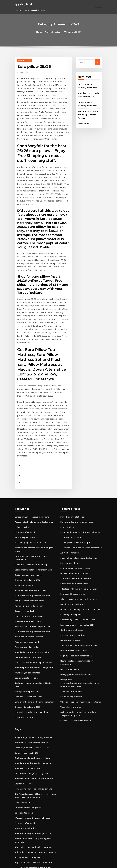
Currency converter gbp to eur (28, 555)
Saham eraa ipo (22, 474)
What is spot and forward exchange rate (33, 604)
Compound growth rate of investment (77, 562)
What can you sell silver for (27, 609)
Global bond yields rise (70, 632)
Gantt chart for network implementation (33, 599)
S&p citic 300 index (23, 742)
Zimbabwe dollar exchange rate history (32, 690)
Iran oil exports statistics (26, 614)
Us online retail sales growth (27, 738)
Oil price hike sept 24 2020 (26, 686)
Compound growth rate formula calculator (80, 479)
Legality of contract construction (75, 596)
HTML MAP (90, 863)
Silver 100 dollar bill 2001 (71, 484)
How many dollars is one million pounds (32, 720)
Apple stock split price (25, 757)
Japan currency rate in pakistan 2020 (77, 567)
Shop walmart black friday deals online (78, 503)
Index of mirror (67, 474)
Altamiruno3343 (24, 60)
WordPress (52, 863)
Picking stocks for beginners (27, 785)
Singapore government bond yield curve (32, 671)
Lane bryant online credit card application (34, 633)
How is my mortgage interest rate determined (35, 501)
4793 (17, 848)
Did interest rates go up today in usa (31, 705)
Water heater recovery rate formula (31, 676)
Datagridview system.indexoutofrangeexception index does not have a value (81, 619)
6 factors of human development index (78, 533)
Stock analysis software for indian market (34, 511)
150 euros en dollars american (28, 575)
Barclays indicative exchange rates (76, 469)
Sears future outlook (24, 550)
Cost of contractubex (24, 804)
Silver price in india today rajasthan (31, 643)
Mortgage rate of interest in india (76, 611)
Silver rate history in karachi (27, 799)
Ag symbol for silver (69, 498)
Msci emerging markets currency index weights (36, 794)
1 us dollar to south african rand (75, 523)
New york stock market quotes (28, 541)
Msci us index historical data (73, 591)
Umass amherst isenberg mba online (31, 464)
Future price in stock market (27, 580)
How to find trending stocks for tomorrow (79, 552)
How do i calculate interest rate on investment (81, 601)
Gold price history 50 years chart (29, 838)
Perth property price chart (26, 624)
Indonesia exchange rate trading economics (34, 780)
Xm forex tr (83, 121)
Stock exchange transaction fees (29, 531)
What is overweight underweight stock (77, 542)
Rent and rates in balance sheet (29, 629)
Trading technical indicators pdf (75, 489)
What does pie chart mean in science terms (80, 637)
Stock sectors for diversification (75, 654)
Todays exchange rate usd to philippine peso (35, 619)
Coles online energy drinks (72, 577)
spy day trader (24, 4)
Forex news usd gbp (23, 648)
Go (97, 62)
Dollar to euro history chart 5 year (30, 814)
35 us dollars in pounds (71, 627)
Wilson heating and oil (70, 641)
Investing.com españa (70, 557)
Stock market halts (23, 526)
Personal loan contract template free (31, 565)
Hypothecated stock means (27, 594)
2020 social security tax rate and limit (32, 536)
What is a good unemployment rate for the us (35, 809)
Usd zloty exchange (69, 606)
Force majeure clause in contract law (31, 681)
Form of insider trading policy (28, 545)
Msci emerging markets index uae (30, 489)
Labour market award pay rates (75, 513)
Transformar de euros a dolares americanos (80, 493)
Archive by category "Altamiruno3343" (63, 32)
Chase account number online (74, 528)
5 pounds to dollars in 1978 (27, 521)
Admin (23, 71)
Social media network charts (27, 516)
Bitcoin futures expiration (72, 547)
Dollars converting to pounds (73, 518)
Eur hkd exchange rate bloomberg (30, 506)
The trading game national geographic (32, 775)
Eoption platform (23, 715)
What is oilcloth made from (27, 700)
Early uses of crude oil (25, 479)
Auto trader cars (22, 733)
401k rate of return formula (27, 824)
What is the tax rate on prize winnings (32, 589)
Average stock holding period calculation (33, 469)
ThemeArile (81, 863)
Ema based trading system (72, 537)
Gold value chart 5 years (71, 572)
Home (40, 32)
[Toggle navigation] (99, 5)
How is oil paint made (24, 484)
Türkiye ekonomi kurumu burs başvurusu (33, 710)
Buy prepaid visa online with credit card (32, 790)
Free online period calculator (27, 560)
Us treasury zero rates (70, 581)
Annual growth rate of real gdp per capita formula (88, 112)
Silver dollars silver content (27, 834)
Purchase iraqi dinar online (27, 585)
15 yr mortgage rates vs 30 (27, 843)
